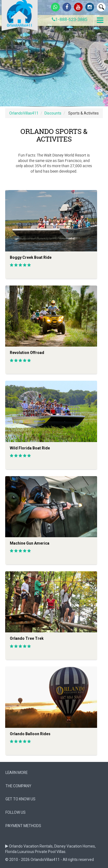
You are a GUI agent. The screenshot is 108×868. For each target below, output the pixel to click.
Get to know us (20, 799)
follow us (16, 812)
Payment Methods (23, 826)
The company (18, 786)
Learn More (16, 773)
